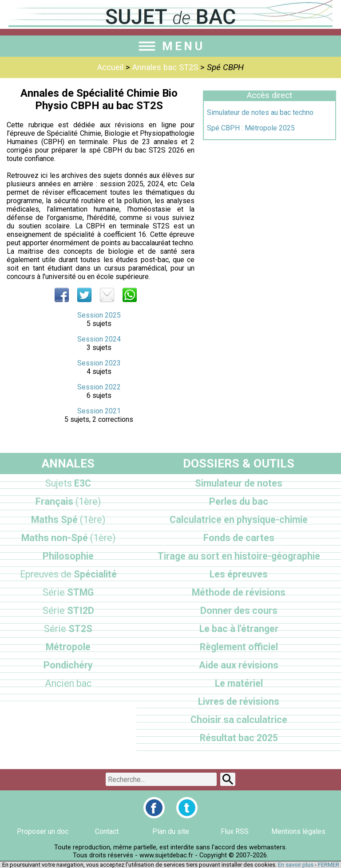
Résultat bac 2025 (239, 738)
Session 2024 (99, 339)
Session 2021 (99, 411)
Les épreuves (239, 574)
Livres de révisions (239, 701)
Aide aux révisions (239, 665)
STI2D (68, 611)
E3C (68, 483)
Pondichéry (68, 665)
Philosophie (68, 556)
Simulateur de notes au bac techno (260, 112)
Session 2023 (99, 363)
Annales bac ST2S (165, 67)
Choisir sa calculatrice (239, 720)
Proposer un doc (43, 831)
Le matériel (239, 683)
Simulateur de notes (239, 483)
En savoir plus (296, 865)
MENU (170, 46)
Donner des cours (239, 611)
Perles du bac (239, 501)
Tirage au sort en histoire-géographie (239, 556)
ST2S (68, 629)
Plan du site (171, 831)
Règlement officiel (239, 647)
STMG (68, 592)
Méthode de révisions (239, 592)
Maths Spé (68, 520)
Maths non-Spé (68, 538)
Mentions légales (298, 831)
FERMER (329, 865)
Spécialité (68, 574)
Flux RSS (235, 831)
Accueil (110, 67)
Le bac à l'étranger (239, 629)
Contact (107, 831)
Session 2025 (99, 315)
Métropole (68, 647)
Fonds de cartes (239, 538)
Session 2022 (99, 387)
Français (68, 501)
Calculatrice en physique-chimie (239, 520)
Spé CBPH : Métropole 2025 (251, 128)
